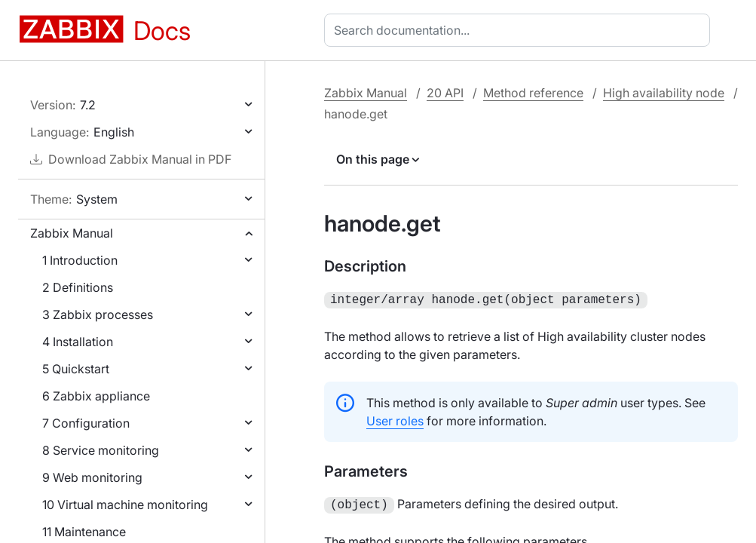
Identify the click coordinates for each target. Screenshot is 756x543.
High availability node (664, 93)
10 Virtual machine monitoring (125, 505)
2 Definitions (78, 287)
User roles (395, 419)
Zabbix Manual (72, 233)
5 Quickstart (76, 369)
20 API (445, 93)
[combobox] (520, 30)
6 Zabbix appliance (96, 396)
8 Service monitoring (101, 450)
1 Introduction (80, 260)
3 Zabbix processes (98, 314)
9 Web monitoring (92, 477)
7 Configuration (86, 423)
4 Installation (78, 342)
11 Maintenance (84, 532)
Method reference (533, 93)
